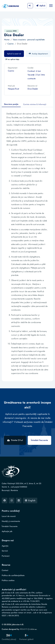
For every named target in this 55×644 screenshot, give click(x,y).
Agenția (5, 546)
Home (7, 40)
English (30, 500)
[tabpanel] (27, 244)
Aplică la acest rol (14, 54)
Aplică (41, 6)
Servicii (5, 551)
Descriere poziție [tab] (11, 104)
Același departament (38, 54)
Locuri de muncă (9, 516)
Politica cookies (8, 580)
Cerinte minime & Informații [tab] (35, 104)
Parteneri (6, 556)
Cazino (11, 44)
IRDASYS (24, 629)
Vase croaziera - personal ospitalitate (29, 40)
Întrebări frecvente (39, 440)
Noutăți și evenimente (11, 521)
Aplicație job (7, 531)
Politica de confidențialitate (13, 575)
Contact (5, 570)
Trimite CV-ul (15, 440)
